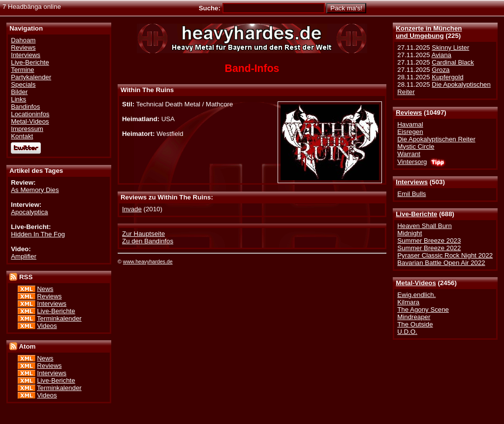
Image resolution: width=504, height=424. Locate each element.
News (45, 289)
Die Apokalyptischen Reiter (436, 139)
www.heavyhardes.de (148, 261)
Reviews (409, 113)
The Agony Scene (423, 310)
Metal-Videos (416, 283)
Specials (23, 84)
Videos (47, 326)
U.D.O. (407, 332)
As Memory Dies (35, 190)
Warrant (409, 154)
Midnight (409, 233)
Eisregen (410, 132)
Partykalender (31, 77)
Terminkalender (59, 318)
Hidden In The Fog (38, 234)
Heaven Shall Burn (425, 226)
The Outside (415, 324)
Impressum (27, 129)
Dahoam (23, 40)
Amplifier (24, 256)
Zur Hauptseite (143, 234)
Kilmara (408, 302)
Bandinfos (25, 107)
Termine (22, 70)
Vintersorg (412, 162)
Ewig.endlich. (416, 295)
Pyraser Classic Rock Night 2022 (445, 255)
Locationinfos (30, 114)
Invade (132, 209)
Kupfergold (447, 77)
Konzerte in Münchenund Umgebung (429, 32)
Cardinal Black (453, 62)
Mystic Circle (416, 147)
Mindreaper (414, 317)
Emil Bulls (411, 194)
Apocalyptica (29, 212)
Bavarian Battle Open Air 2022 (441, 263)
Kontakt (22, 136)
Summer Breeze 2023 (429, 241)
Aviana (441, 55)
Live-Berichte (416, 214)
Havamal (410, 124)
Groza (441, 70)
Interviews (412, 182)
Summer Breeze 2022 (429, 248)
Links (18, 99)
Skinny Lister (450, 48)
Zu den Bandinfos (148, 241)
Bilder (19, 92)
